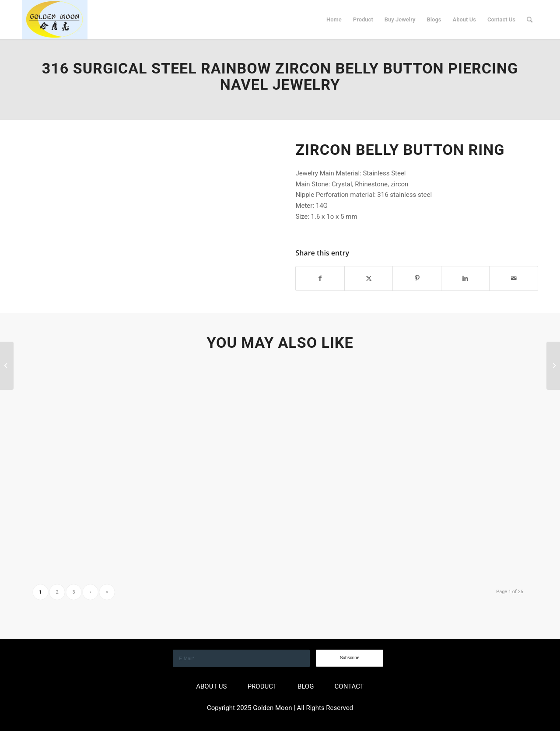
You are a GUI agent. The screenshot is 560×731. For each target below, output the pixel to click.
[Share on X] (369, 278)
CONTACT (349, 686)
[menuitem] (334, 20)
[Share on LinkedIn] (465, 278)
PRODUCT (262, 686)
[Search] (530, 20)
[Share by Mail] (514, 278)
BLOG (306, 686)
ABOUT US (211, 686)
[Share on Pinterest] (417, 278)
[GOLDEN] (55, 20)
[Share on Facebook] (320, 278)
